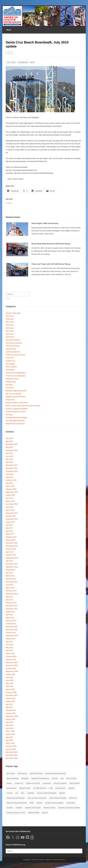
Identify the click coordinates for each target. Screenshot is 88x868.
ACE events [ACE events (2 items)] (11, 773)
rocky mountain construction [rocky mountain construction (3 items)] (37, 798)
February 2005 (11, 746)
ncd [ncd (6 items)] (17, 793)
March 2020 (10, 486)
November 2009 (12, 665)
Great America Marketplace (16, 373)
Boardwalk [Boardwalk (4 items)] (25, 778)
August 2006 (10, 719)
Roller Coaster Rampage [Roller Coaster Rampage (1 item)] (58, 798)
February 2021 (11, 480)
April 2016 (9, 552)
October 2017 (11, 516)
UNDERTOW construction (15, 424)
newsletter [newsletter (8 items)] (31, 793)
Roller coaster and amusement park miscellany (23, 406)
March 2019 (10, 501)
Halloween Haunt (12, 379)
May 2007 (9, 707)
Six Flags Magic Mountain (15, 421)
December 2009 (12, 663)
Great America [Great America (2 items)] (12, 788)
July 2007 (9, 704)
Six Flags (9, 415)
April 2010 (9, 651)
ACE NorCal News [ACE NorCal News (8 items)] (36, 773)
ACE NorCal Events (13, 340)
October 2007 (11, 698)
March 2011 (10, 618)
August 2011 (10, 612)
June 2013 (10, 585)
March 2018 (10, 510)
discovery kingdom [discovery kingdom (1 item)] (60, 783)
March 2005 (10, 743)
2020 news (10, 328)
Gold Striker (10, 370)
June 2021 (10, 474)
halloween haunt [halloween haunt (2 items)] (25, 788)
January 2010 (11, 660)
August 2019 (10, 495)
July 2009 (9, 678)
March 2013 (10, 588)
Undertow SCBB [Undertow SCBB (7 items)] (34, 813)
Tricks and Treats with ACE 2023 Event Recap (51, 264)
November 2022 (12, 450)
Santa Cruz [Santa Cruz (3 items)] (73, 798)
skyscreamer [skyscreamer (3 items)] (71, 803)
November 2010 (12, 630)
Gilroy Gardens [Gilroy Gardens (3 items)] (75, 783)
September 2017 (12, 519)
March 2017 (10, 534)
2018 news (10, 325)
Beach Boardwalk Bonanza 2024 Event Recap (51, 244)
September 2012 (12, 594)
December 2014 (12, 564)
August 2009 (10, 674)
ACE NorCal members (14, 343)
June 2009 (10, 680)
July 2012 (9, 597)
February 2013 (11, 591)
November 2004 (12, 755)
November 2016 (12, 546)
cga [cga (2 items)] (62, 778)
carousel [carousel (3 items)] (55, 778)
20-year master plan (13, 313)
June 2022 (10, 456)
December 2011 (12, 606)
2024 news (10, 337)
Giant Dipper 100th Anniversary (45, 223)
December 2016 (12, 543)
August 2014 (10, 570)
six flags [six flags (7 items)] (39, 803)
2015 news (10, 316)
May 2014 (9, 573)
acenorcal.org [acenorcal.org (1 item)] (22, 773)
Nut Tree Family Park (14, 394)
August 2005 (10, 734)
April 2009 (9, 686)
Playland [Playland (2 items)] (62, 793)
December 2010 (12, 627)
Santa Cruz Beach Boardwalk (17, 409)
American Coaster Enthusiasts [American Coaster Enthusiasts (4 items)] (55, 773)
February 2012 (11, 603)
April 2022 (9, 462)
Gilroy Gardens (11, 367)
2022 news (10, 334)
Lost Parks (10, 388)
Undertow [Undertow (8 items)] (19, 808)
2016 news (10, 319)
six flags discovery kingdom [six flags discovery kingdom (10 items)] (54, 803)
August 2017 (10, 522)
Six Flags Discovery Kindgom (16, 418)
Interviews (9, 385)
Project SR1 (10, 400)
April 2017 (9, 531)
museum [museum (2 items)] (10, 793)
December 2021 (12, 465)
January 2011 (11, 624)
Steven (32, 62)
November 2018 (12, 504)
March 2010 (10, 654)
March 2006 (10, 731)
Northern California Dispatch (16, 391)
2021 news (10, 331)
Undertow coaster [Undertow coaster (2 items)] (49, 808)
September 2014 (12, 567)
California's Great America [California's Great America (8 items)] (40, 778)
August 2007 (10, 701)
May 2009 (9, 683)
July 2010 (9, 642)
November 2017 (12, 513)
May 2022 (9, 459)
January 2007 (11, 710)
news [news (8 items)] (23, 793)
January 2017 (11, 540)
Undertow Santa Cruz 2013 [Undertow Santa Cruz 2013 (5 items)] (16, 813)
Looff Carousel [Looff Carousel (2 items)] (60, 788)
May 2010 (9, 648)
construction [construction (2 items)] (47, 783)
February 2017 (11, 537)
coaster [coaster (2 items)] (9, 783)
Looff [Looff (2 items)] (51, 788)
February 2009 (11, 692)
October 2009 (11, 669)
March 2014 (10, 576)
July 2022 (9, 453)
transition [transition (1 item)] (10, 808)
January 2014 (11, 579)
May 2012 (9, 600)
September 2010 (12, 636)
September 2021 (12, 471)
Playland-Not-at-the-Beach (15, 397)
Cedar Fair (10, 358)
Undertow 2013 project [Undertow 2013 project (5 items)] (33, 808)
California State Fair (13, 352)
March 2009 (10, 689)
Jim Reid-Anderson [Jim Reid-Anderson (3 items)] (40, 788)
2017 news (10, 322)
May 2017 (9, 528)
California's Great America (15, 355)
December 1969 (12, 758)
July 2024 (9, 438)
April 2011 (9, 615)
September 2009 (12, 671)
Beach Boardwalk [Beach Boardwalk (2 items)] (13, 778)
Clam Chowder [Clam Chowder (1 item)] (71, 778)
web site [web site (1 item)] (45, 813)
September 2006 (12, 716)
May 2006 (9, 725)
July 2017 (9, 525)
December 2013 (12, 582)
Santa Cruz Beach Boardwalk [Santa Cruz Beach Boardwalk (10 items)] (17, 803)
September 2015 (12, 558)
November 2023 (12, 444)
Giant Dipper (10, 364)
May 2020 (9, 483)
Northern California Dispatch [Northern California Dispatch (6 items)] (47, 793)
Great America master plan (16, 376)
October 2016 (11, 549)
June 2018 (10, 507)
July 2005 (9, 737)
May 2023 (9, 447)
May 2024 (9, 441)
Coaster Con (10, 361)
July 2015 (9, 561)
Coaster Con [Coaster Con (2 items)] (19, 783)
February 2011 (11, 621)
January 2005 (11, 749)
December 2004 (12, 752)
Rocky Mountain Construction (17, 403)
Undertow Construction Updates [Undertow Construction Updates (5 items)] (69, 808)
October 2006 (11, 713)
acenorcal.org (11, 349)
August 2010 (10, 639)
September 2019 (12, 492)
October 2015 (11, 555)
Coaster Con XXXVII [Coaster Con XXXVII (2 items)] (33, 783)
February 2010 (11, 657)
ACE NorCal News (13, 346)
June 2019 (10, 498)
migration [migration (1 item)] (71, 788)
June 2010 (10, 645)
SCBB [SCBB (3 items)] (32, 803)
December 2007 (12, 695)
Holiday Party (11, 382)
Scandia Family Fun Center (16, 412)
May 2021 (9, 477)
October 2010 (11, 633)
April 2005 (9, 740)
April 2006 (9, 728)
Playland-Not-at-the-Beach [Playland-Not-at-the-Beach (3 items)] (16, 798)
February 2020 (11, 489)
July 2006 (9, 722)
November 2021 (12, 468)
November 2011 (12, 609)
